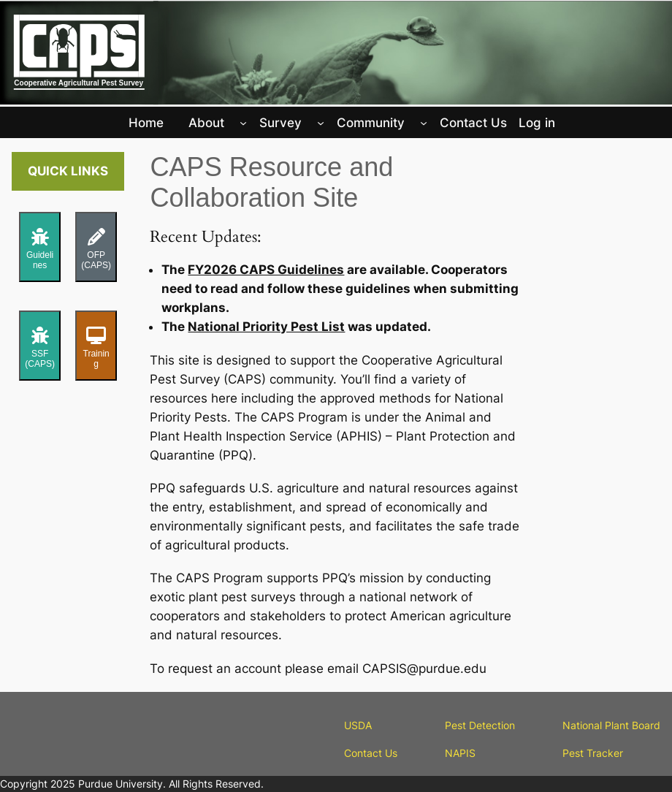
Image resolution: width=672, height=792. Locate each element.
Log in (537, 123)
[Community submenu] (424, 123)
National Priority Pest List (266, 327)
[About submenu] (243, 123)
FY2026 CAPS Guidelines (266, 270)
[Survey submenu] (321, 123)
